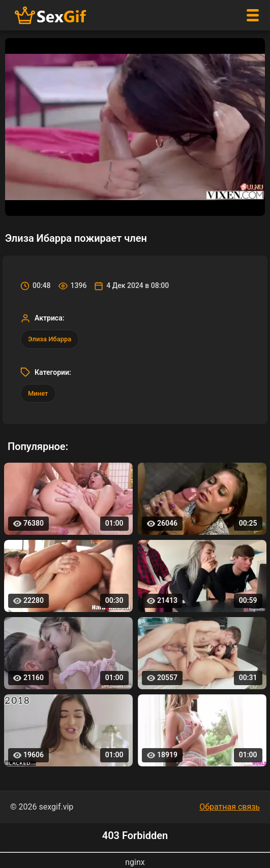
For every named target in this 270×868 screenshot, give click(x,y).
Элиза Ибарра (50, 339)
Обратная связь (230, 807)
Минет (38, 393)
